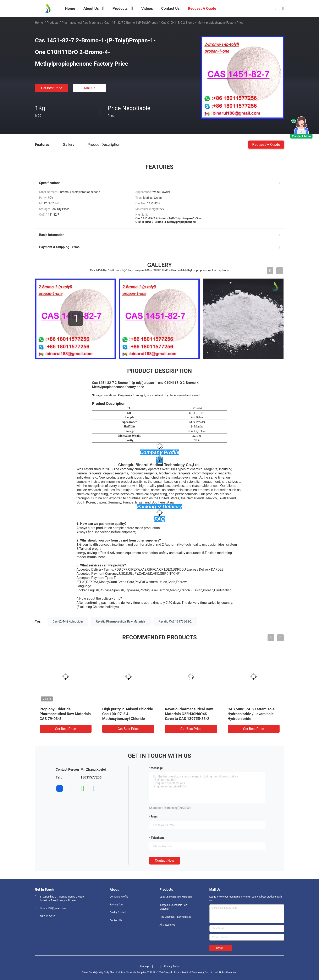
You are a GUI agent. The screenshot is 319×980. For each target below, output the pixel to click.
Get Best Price (52, 88)
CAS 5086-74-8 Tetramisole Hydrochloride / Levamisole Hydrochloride (251, 714)
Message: (157, 768)
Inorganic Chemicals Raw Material (174, 907)
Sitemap (144, 966)
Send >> (221, 948)
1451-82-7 (197, 408)
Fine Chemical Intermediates (175, 917)
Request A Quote (266, 144)
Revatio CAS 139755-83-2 (175, 621)
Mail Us (90, 88)
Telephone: (158, 838)
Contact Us (116, 920)
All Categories (167, 925)
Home (39, 23)
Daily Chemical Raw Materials (176, 897)
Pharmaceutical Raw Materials (81, 23)
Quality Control (118, 912)
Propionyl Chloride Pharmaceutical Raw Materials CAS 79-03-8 (65, 714)
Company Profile (119, 897)
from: (155, 817)
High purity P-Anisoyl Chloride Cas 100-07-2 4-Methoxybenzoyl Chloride (128, 714)
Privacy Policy (172, 966)
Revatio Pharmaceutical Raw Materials (121, 621)
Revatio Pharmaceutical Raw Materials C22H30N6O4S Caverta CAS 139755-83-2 (189, 714)
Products (53, 23)
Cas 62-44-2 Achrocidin (68, 621)
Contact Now (165, 860)
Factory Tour (117, 905)
